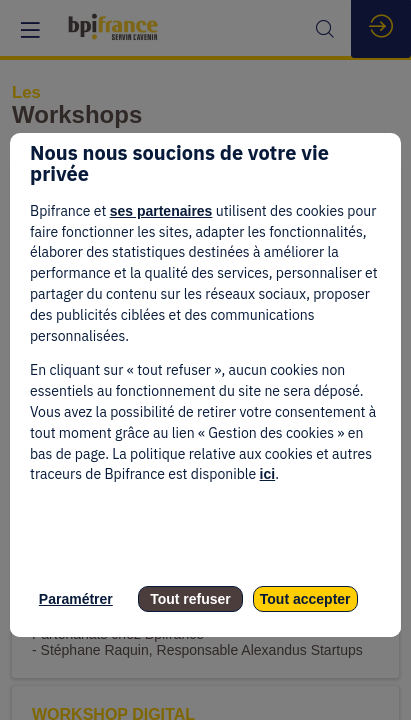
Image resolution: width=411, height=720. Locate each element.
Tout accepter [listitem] (305, 599)
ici (268, 474)
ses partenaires (161, 211)
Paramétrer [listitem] (76, 599)
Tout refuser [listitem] (190, 599)
